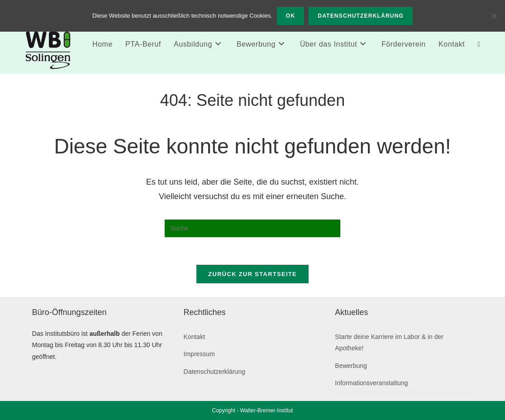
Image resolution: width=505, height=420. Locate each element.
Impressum (199, 354)
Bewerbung (351, 366)
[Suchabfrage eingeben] (252, 229)
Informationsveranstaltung (371, 383)
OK (291, 16)
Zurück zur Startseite (252, 274)
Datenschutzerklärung (214, 372)
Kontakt (194, 337)
